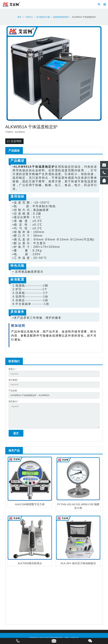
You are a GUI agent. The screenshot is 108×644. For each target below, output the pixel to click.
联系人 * (12, 369)
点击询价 (14, 141)
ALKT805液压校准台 (30, 563)
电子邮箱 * (14, 380)
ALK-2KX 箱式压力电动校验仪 (78, 563)
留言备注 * (14, 401)
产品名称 (13, 391)
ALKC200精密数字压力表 (30, 504)
